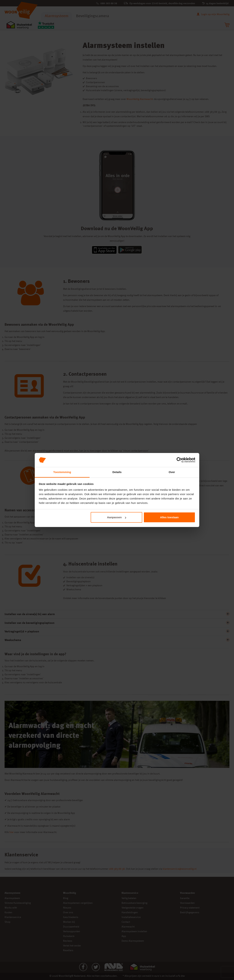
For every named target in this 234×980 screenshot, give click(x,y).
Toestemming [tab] (62, 472)
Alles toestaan (169, 517)
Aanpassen (117, 517)
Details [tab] (117, 472)
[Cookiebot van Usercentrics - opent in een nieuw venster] (179, 460)
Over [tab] (172, 472)
